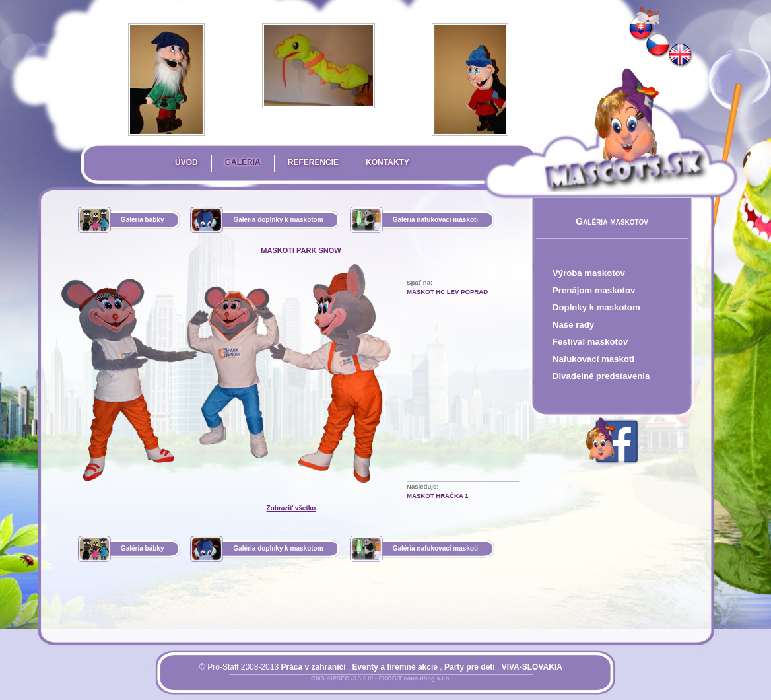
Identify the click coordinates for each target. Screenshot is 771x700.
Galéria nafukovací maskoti (436, 220)
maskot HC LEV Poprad (447, 292)
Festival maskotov (590, 342)
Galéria (243, 162)
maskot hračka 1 (437, 496)
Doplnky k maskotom (596, 307)
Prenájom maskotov (594, 290)
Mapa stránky (404, 686)
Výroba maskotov (589, 273)
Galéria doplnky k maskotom (278, 220)
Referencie (313, 162)
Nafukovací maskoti (593, 359)
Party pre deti (470, 667)
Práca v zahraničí (313, 667)
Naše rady (573, 325)
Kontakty (387, 162)
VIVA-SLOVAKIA (532, 667)
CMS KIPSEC (330, 678)
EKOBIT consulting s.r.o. (415, 678)
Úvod (186, 162)
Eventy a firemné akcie (395, 667)
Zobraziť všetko (291, 508)
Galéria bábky (143, 220)
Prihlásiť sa (354, 686)
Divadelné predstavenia (601, 376)
